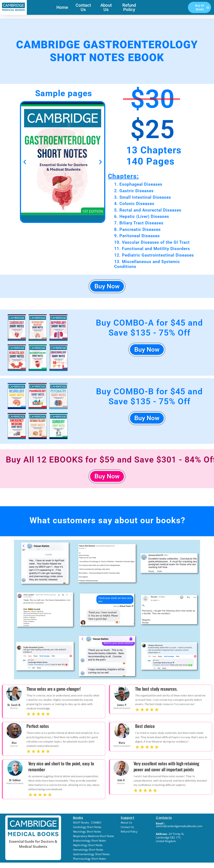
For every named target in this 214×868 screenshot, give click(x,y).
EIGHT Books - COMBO (87, 824)
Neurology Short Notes (87, 833)
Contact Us (83, 7)
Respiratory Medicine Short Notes (94, 837)
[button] (25, 162)
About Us (106, 7)
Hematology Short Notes (88, 851)
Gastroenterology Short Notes (91, 855)
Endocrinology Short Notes (90, 842)
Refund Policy (129, 7)
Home (62, 7)
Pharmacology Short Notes (90, 860)
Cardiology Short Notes (87, 828)
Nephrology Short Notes (88, 846)
